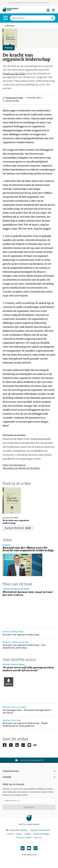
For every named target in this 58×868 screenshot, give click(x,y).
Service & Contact (24, 838)
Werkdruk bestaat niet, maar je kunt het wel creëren (28, 594)
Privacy (19, 834)
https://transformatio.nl (14, 465)
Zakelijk (29, 777)
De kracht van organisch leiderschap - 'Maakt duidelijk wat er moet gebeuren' (25, 725)
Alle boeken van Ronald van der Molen (21, 468)
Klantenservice (29, 771)
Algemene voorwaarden (40, 830)
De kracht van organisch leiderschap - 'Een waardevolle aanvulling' (24, 646)
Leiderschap (10, 26)
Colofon (10, 834)
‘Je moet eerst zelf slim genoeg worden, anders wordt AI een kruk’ (28, 669)
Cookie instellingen (41, 834)
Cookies (27, 834)
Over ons (38, 838)
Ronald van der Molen (14, 73)
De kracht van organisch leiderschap (16, 522)
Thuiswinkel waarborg (17, 830)
